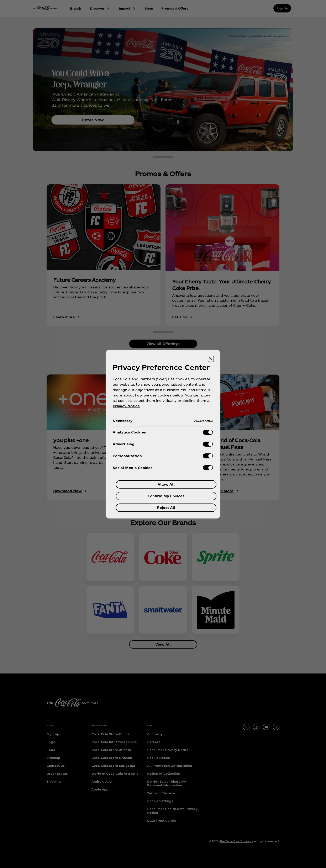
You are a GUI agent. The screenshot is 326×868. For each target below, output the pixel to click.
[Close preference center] (211, 359)
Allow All (166, 484)
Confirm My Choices (166, 496)
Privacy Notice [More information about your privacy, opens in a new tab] (126, 406)
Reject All (166, 508)
